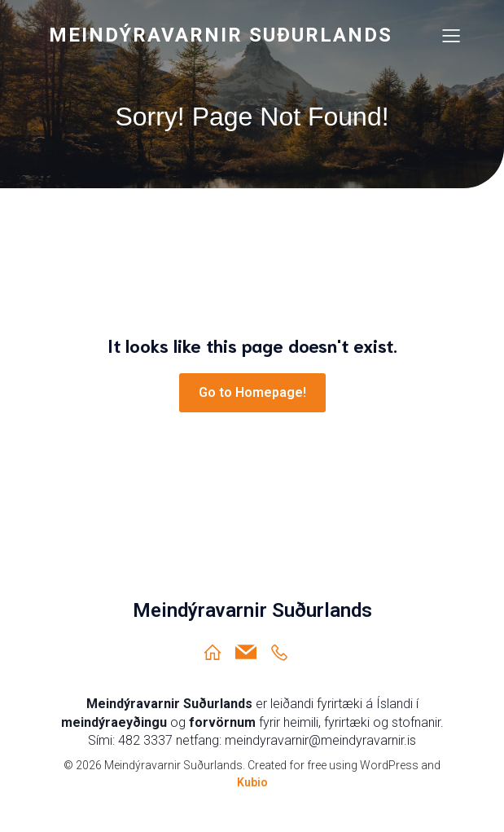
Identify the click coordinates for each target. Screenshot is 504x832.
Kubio (252, 782)
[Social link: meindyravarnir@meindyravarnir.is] (252, 652)
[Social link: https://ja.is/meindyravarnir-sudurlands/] (285, 652)
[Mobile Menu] (452, 35)
